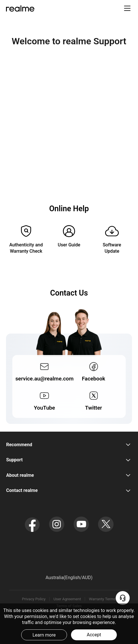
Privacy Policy (34, 599)
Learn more (44, 635)
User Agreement (67, 599)
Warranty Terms (102, 599)
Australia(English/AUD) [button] (69, 578)
